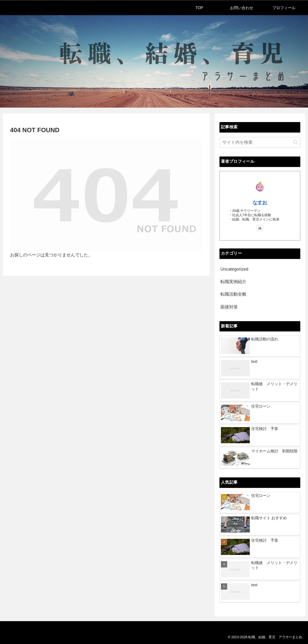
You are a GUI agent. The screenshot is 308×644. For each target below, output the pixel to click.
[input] (260, 142)
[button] (295, 142)
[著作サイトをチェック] (260, 228)
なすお (260, 202)
